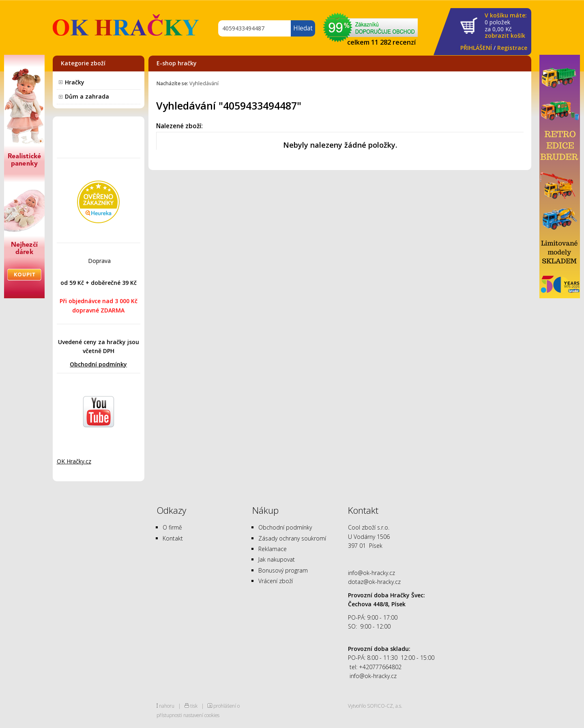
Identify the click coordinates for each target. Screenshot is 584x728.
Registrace (512, 48)
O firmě (172, 527)
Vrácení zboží (276, 581)
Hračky (75, 82)
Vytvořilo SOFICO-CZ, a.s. (375, 706)
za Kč (506, 26)
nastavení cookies (201, 715)
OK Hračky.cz (74, 461)
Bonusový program (283, 570)
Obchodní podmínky (98, 364)
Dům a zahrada (87, 96)
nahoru (167, 706)
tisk (194, 706)
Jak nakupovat (277, 559)
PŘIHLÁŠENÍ (476, 48)
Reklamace (273, 549)
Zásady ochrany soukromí (292, 538)
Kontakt (173, 538)
